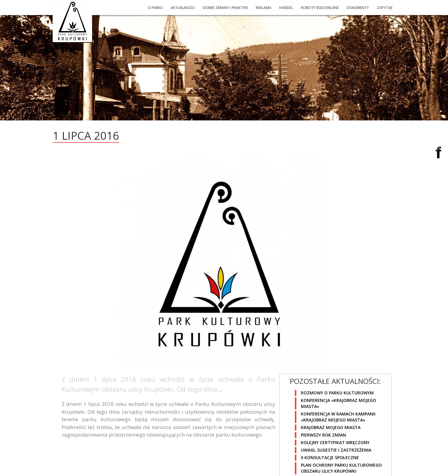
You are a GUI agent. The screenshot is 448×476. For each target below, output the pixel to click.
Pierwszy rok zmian (323, 435)
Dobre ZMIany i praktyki (225, 8)
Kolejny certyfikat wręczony (335, 442)
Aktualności (183, 8)
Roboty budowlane (320, 8)
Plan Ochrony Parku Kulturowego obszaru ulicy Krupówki (341, 468)
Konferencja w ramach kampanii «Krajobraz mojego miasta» (338, 417)
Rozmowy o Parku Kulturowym (337, 393)
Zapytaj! (385, 8)
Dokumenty (358, 8)
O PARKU (155, 8)
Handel (286, 8)
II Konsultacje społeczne (330, 457)
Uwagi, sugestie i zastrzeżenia (336, 450)
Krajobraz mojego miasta (331, 427)
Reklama (264, 8)
